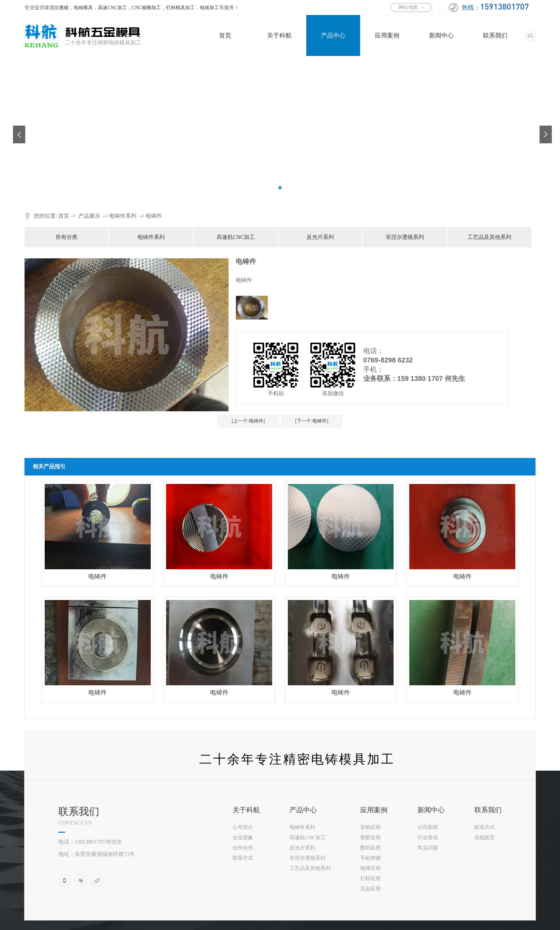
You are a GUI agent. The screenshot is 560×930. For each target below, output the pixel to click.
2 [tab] (280, 188)
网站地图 (408, 7)
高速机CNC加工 (236, 237)
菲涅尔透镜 (57, 8)
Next (543, 129)
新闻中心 (441, 35)
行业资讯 (428, 838)
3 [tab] (288, 188)
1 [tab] (272, 188)
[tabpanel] (280, 56)
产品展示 (89, 216)
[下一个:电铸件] (312, 421)
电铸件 (154, 216)
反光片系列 (320, 237)
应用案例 (387, 35)
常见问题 (428, 848)
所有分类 (67, 237)
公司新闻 (428, 827)
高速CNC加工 (112, 8)
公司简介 (243, 827)
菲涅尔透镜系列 (405, 237)
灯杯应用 (370, 878)
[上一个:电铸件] (248, 421)
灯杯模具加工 (180, 8)
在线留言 (485, 838)
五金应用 (370, 889)
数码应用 (370, 848)
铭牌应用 (370, 868)
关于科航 (279, 35)
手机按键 (370, 858)
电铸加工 (209, 8)
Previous (16, 129)
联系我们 (495, 35)
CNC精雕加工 (146, 8)
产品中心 (333, 35)
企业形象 (243, 838)
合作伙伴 (243, 848)
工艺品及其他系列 (489, 237)
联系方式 (243, 858)
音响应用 (370, 827)
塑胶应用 (370, 838)
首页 (225, 35)
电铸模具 (83, 8)
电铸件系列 (123, 216)
